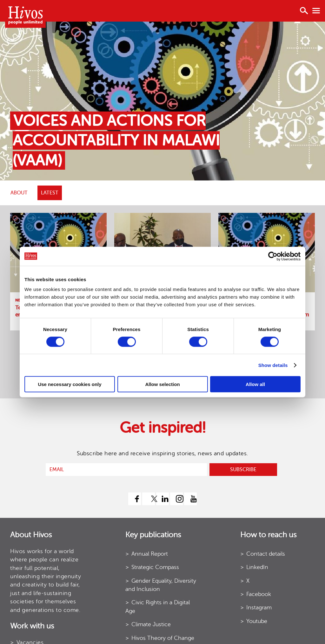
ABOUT (19, 193)
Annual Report (150, 554)
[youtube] (190, 499)
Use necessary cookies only (70, 384)
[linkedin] (162, 499)
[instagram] (176, 499)
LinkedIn (257, 567)
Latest (50, 193)
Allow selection (162, 384)
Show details (273, 365)
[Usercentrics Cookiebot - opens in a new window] (273, 256)
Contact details (266, 554)
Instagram (259, 607)
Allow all (255, 384)
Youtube (257, 621)
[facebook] (135, 499)
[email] (126, 470)
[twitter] (149, 499)
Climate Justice (151, 624)
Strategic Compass (155, 567)
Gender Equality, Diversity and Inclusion (161, 585)
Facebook (259, 594)
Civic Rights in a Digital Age (158, 607)
